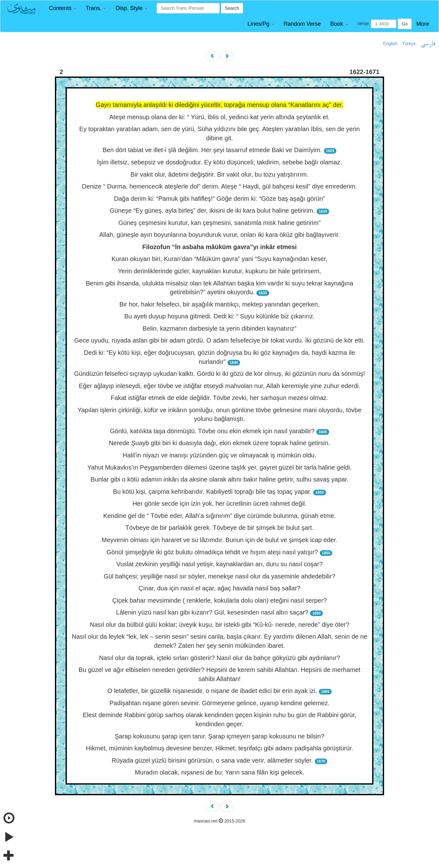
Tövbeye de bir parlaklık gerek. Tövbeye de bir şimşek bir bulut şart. (220, 528)
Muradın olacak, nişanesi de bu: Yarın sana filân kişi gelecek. (220, 772)
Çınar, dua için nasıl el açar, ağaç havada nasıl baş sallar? (220, 588)
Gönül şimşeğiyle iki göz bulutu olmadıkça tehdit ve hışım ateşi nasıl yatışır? (212, 552)
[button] (63, 8)
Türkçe (409, 44)
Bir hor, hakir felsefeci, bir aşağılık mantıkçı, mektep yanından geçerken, (219, 304)
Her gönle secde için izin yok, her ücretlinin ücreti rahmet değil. (220, 503)
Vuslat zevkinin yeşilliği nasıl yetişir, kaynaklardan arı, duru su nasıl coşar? (220, 564)
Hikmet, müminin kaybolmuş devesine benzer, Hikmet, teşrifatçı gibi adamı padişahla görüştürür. (220, 748)
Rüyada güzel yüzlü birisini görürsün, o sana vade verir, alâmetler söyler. (212, 760)
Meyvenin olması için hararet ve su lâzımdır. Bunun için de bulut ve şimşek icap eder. (220, 540)
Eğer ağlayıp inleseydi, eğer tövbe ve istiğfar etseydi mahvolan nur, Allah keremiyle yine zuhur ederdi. (220, 386)
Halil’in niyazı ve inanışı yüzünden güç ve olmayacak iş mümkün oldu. (220, 455)
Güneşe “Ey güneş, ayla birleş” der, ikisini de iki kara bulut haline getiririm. (212, 210)
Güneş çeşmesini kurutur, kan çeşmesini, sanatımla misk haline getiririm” (220, 223)
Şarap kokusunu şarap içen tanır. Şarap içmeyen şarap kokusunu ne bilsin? (219, 736)
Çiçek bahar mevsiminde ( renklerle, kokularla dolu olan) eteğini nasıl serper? (220, 600)
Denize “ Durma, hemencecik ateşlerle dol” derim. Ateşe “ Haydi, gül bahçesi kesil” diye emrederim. (220, 186)
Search (232, 8)
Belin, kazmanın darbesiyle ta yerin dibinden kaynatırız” (219, 328)
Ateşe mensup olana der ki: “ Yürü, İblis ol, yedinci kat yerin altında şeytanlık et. (219, 117)
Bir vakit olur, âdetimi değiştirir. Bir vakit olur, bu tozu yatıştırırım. (220, 174)
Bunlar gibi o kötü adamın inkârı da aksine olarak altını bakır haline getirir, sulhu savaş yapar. (220, 479)
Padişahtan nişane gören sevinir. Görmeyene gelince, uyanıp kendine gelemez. (220, 703)
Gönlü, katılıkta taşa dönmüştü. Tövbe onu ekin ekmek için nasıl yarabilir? (212, 431)
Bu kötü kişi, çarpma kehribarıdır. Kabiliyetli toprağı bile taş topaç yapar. (212, 492)
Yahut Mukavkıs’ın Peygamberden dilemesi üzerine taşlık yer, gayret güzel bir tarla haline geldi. (219, 467)
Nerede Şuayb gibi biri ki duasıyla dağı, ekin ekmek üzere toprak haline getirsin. (220, 443)
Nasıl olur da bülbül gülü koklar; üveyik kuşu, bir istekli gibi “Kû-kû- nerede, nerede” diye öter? (220, 625)
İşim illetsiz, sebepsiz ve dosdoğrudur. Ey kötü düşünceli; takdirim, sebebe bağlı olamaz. (219, 162)
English (390, 44)
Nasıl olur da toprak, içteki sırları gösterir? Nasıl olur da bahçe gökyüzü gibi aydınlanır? (219, 658)
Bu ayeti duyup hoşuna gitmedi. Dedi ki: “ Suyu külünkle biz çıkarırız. (220, 316)
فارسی (428, 44)
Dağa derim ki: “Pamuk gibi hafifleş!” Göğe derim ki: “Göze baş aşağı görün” (220, 199)
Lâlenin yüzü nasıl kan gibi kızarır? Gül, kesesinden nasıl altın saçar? (212, 612)
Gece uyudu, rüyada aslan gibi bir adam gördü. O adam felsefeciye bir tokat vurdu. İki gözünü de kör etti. (219, 340)
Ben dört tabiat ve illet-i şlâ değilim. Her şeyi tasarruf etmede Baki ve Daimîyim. (212, 150)
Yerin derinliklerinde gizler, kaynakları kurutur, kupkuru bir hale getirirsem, (220, 271)
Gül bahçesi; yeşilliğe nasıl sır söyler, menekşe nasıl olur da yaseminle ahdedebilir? (219, 576)
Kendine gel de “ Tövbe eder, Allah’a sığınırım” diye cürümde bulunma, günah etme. (220, 516)
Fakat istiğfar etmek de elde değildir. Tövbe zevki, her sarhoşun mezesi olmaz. (220, 398)
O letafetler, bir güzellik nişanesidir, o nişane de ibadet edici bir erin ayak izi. (212, 691)
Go (405, 24)
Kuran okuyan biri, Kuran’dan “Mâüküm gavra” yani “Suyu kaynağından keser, (219, 259)
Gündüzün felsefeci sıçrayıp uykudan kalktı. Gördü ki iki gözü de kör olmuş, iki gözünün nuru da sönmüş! (220, 374)
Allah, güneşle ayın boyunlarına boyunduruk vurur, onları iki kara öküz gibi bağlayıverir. (220, 235)
